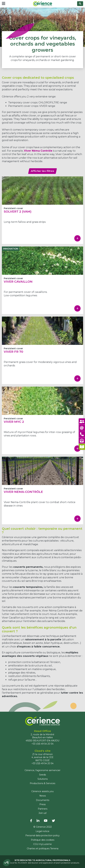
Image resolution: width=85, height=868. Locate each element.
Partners (43, 809)
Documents (43, 800)
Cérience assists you (42, 791)
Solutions (43, 779)
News (43, 796)
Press (42, 804)
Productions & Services (42, 783)
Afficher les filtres (42, 171)
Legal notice (42, 831)
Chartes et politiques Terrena (43, 849)
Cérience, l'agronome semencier (42, 770)
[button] (7, 863)
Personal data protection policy (42, 835)
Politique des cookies (43, 840)
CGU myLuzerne (42, 844)
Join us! (42, 813)
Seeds (42, 775)
